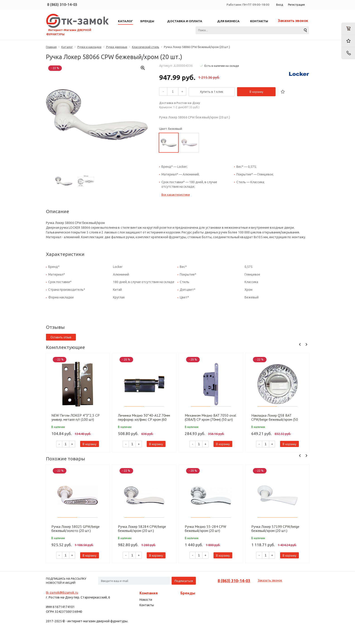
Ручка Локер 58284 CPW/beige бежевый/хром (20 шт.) (142, 529)
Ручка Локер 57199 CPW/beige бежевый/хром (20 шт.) (275, 529)
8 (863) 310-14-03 (62, 5)
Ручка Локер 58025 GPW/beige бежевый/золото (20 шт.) (76, 529)
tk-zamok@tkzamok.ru (62, 593)
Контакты (147, 605)
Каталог (67, 47)
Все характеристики (176, 195)
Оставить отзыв (61, 337)
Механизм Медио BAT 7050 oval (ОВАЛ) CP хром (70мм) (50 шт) (210, 417)
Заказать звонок (293, 21)
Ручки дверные (117, 47)
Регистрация (296, 5)
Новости (146, 600)
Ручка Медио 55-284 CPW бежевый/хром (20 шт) (205, 529)
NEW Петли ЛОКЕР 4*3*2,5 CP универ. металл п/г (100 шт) (75, 417)
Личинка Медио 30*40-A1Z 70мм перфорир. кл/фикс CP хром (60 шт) (144, 417)
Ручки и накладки (89, 47)
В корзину (256, 92)
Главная (51, 47)
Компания (149, 593)
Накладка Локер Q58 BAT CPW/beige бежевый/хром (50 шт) (275, 417)
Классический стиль (146, 47)
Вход (280, 5)
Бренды (188, 593)
